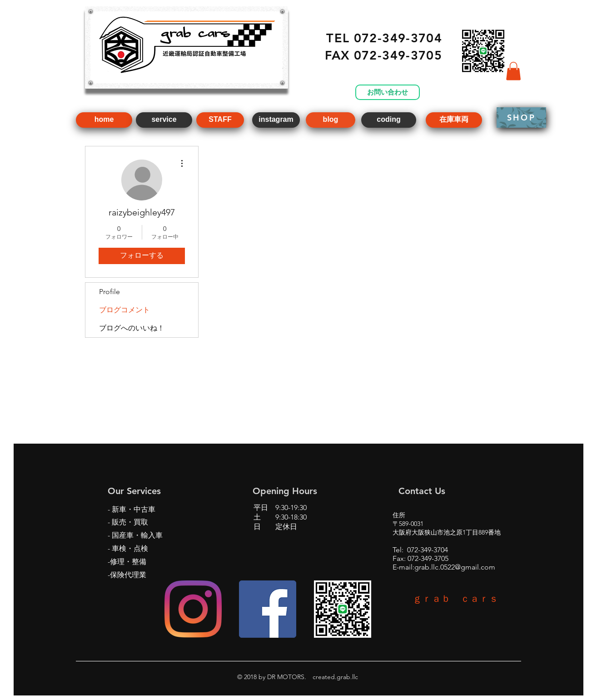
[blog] (331, 120)
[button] (513, 71)
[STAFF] (220, 120)
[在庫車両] (454, 120)
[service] (164, 120)
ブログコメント (124, 310)
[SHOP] (521, 117)
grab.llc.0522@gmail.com (455, 567)
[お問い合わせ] (388, 92)
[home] (104, 120)
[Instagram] (193, 609)
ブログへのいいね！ (132, 328)
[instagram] (276, 120)
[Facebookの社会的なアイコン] (268, 609)
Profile (109, 292)
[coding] (389, 120)
